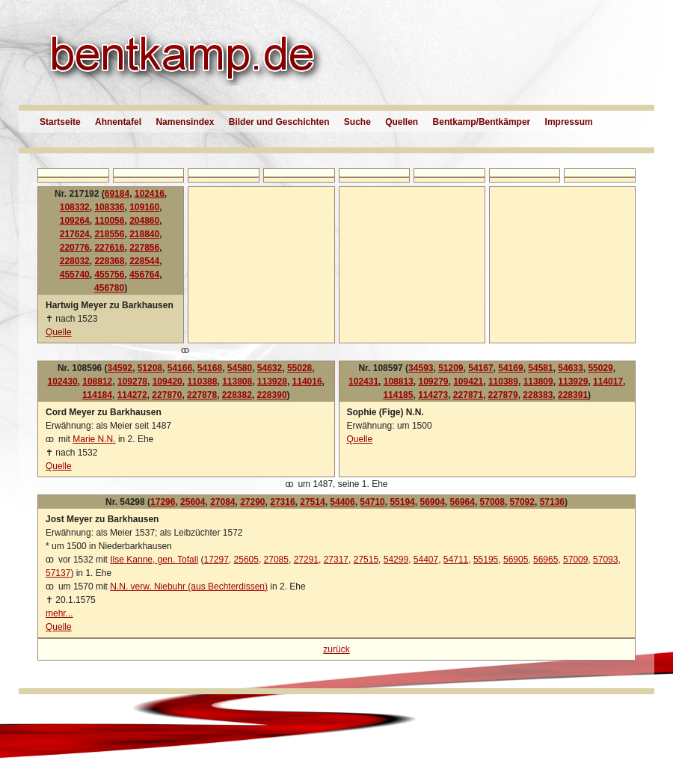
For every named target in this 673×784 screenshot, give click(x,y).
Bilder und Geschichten (279, 122)
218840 (144, 234)
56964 (463, 502)
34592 (120, 368)
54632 (270, 368)
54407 (426, 560)
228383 (538, 395)
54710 (372, 502)
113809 (538, 382)
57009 (575, 560)
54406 (342, 502)
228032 (75, 261)
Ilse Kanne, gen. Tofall (154, 560)
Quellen (402, 122)
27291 (306, 560)
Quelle (59, 332)
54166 (180, 368)
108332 (75, 207)
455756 (109, 275)
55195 (486, 560)
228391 (573, 395)
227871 (468, 395)
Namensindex (185, 122)
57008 (492, 502)
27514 (312, 502)
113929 (573, 382)
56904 (432, 502)
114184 (97, 395)
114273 (433, 395)
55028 (299, 368)
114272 (132, 395)
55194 (402, 502)
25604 (193, 502)
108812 (97, 382)
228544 (144, 261)
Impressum (569, 122)
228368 (109, 261)
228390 (272, 395)
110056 (109, 221)
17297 (216, 560)
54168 (210, 368)
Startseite (60, 122)
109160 (144, 207)
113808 (237, 382)
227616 (109, 248)
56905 (516, 560)
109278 (132, 382)
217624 (75, 234)
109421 (468, 382)
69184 (117, 194)
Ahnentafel (118, 122)
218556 (109, 234)
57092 (522, 502)
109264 (75, 221)
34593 (421, 368)
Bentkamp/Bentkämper (482, 122)
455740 (75, 275)
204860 (144, 221)
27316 (282, 502)
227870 (167, 395)
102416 (150, 194)
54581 (540, 368)
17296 (163, 502)
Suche (357, 122)
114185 (398, 395)
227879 (503, 395)
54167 (480, 368)
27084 (222, 502)
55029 (600, 368)
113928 (272, 382)
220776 (75, 248)
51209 (451, 368)
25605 (246, 560)
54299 (396, 560)
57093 (605, 560)
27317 (336, 560)
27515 (366, 560)
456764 (144, 275)
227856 (144, 248)
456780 (109, 288)
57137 (58, 573)
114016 (307, 382)
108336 (109, 207)
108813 (399, 382)
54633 (570, 368)
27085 (276, 560)
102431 (363, 382)
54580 (240, 368)
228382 (237, 395)
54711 (456, 560)
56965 (546, 560)
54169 (510, 368)
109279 (433, 382)
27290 (252, 502)
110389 (503, 382)
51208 (150, 368)
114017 (608, 382)
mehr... (59, 613)
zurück (336, 649)
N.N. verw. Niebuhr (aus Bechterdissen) (189, 587)
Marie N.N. (94, 439)
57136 (552, 502)
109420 (168, 382)
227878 (202, 395)
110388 (202, 382)
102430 (63, 382)
